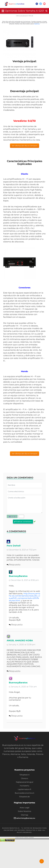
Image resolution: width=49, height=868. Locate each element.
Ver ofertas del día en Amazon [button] (25, 146)
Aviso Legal (24, 808)
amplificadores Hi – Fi (26, 376)
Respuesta (14, 565)
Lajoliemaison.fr (25, 789)
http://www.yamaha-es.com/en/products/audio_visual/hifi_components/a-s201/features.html (24, 597)
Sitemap (25, 815)
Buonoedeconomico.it (24, 793)
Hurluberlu (25, 786)
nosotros (37, 24)
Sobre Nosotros (24, 811)
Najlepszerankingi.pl (25, 782)
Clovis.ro (24, 778)
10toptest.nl (24, 775)
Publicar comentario (23, 522)
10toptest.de (24, 797)
